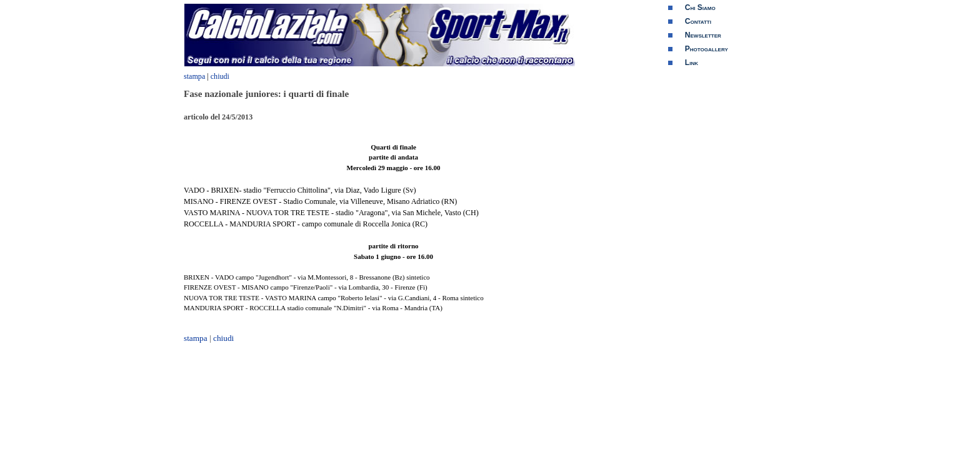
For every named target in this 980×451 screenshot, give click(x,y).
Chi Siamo (700, 8)
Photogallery (707, 49)
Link (692, 63)
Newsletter (703, 35)
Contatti (698, 21)
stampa (194, 76)
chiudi (220, 76)
